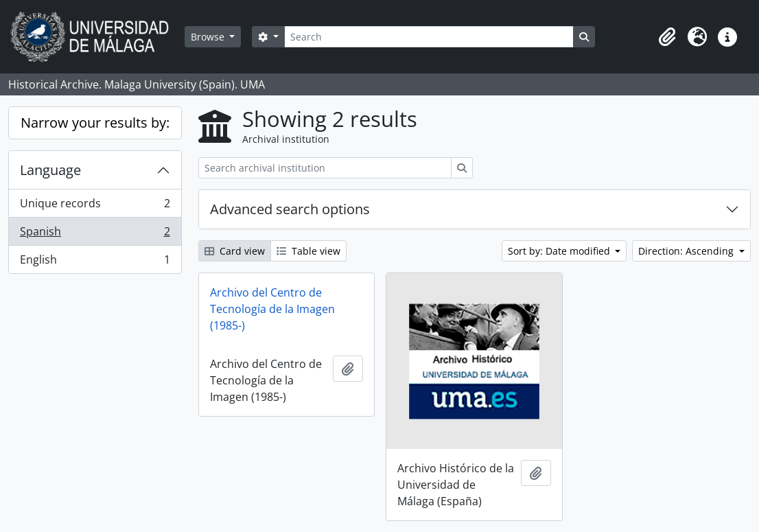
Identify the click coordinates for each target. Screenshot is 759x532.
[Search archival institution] (325, 168)
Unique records (95, 206)
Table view (308, 251)
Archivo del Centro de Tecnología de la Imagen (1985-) (272, 309)
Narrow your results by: (95, 123)
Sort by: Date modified (560, 251)
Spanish (95, 234)
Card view (235, 251)
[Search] (429, 37)
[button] (667, 37)
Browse (209, 37)
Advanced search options (290, 209)
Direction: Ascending (687, 251)
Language (50, 170)
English (95, 262)
